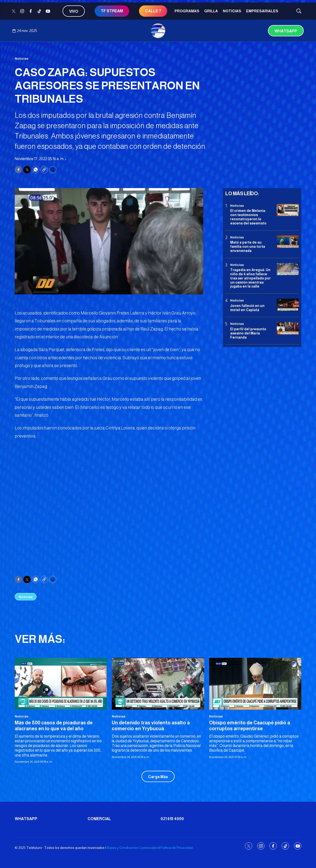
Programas (187, 11)
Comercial (99, 819)
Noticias (232, 11)
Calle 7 (153, 11)
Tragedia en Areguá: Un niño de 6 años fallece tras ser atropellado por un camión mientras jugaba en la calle (250, 278)
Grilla (211, 11)
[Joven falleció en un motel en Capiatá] (288, 305)
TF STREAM (112, 11)
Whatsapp (286, 31)
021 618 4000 (172, 819)
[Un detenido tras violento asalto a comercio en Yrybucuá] (158, 684)
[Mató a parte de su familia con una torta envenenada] (288, 242)
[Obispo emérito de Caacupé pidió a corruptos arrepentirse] (255, 684)
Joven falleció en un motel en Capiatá (247, 308)
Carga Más (158, 777)
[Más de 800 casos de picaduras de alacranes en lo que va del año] (61, 684)
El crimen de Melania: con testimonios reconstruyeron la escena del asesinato (248, 217)
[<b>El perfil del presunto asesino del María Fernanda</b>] (288, 328)
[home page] (158, 31)
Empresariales (262, 11)
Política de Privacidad (177, 848)
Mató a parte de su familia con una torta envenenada (248, 247)
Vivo (74, 11)
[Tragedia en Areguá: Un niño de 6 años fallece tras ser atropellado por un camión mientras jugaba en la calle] (288, 269)
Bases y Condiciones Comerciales (132, 848)
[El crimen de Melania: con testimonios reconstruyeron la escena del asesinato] (288, 210)
